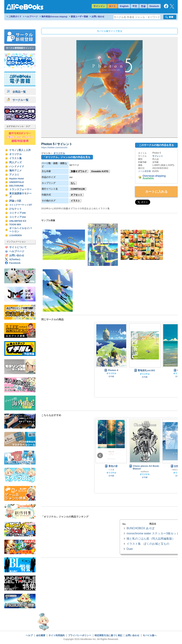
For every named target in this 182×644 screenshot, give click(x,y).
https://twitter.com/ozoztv (54, 147)
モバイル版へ (150, 635)
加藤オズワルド (79, 171)
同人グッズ (15, 162)
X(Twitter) (15, 259)
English (124, 6)
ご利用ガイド (15, 17)
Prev (100, 360)
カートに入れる (156, 192)
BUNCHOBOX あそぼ (140, 528)
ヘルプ (29, 635)
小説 (19, 201)
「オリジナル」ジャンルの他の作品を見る (67, 157)
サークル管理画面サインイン (20, 48)
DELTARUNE (17, 186)
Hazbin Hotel (17, 179)
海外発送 (54, 17)
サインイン (99, 6)
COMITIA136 (78, 189)
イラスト (75, 201)
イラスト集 (15, 158)
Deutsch (154, 6)
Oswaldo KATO (100, 171)
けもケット (15, 209)
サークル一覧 (18, 100)
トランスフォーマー (20, 189)
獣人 (21, 150)
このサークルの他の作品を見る (156, 145)
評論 (12, 201)
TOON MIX (15, 224)
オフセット (77, 195)
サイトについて (18, 247)
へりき (111, 470)
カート (112, 6)
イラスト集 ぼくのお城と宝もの (148, 544)
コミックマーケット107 (21, 205)
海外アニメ (15, 171)
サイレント (158, 156)
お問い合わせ (98, 17)
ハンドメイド (17, 166)
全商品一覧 (16, 92)
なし (73, 183)
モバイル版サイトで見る (110, 31)
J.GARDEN (15, 235)
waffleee (145, 472)
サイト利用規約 (57, 635)
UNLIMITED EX (18, 221)
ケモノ (13, 150)
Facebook (15, 263)
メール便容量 (144, 171)
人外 (28, 150)
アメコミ (14, 175)
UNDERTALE (17, 182)
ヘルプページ (31, 17)
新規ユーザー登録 (79, 17)
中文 (135, 6)
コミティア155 (18, 213)
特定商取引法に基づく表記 (108, 635)
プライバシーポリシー (80, 635)
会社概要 (41, 635)
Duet (130, 549)
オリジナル (15, 154)
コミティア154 (18, 217)
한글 (143, 6)
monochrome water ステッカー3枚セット (153, 533)
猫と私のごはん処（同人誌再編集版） (151, 538)
